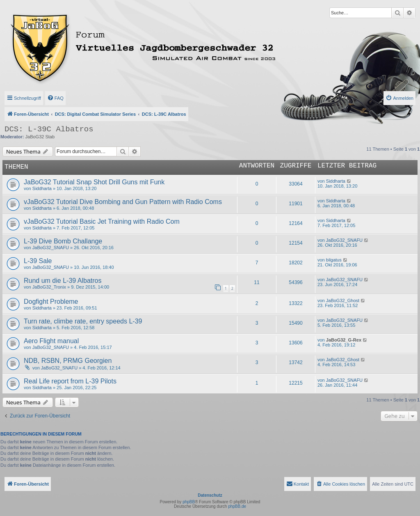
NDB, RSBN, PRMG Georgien (68, 361)
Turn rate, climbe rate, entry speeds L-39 (83, 321)
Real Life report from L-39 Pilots (70, 381)
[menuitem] (55, 98)
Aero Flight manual (51, 341)
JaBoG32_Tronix (49, 287)
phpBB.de (237, 506)
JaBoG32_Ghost (343, 300)
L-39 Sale (38, 261)
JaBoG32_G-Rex (344, 340)
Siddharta (42, 188)
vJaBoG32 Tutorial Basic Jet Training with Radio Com (102, 221)
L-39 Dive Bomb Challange (63, 241)
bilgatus (334, 260)
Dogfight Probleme (51, 302)
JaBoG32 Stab (40, 137)
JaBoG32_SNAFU (51, 248)
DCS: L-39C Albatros (49, 129)
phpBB (189, 502)
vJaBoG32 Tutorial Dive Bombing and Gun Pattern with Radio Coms (123, 202)
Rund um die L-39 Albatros (63, 281)
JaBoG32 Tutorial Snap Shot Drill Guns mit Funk (94, 182)
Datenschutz (210, 495)
